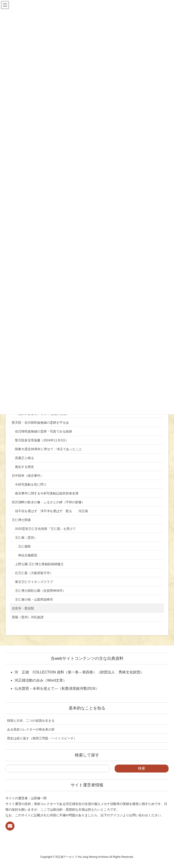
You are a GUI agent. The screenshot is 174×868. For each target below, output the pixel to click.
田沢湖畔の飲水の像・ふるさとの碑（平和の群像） (48, 502)
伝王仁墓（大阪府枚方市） (34, 573)
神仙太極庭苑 (28, 555)
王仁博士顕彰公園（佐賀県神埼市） (40, 591)
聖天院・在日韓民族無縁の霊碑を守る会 (40, 423)
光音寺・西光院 (23, 608)
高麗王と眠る (24, 458)
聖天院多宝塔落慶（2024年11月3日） (42, 440)
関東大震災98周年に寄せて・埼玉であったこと (48, 449)
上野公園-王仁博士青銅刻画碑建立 (39, 564)
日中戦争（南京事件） (28, 476)
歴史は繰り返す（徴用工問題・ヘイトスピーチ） (42, 738)
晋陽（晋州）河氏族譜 (28, 617)
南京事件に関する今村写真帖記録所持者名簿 (47, 493)
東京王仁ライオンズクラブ (34, 582)
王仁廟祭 (24, 546)
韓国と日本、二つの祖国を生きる (31, 721)
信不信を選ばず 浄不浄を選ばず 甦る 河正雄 (51, 511)
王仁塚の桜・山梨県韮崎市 (34, 599)
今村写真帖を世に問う (31, 484)
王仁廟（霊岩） (26, 538)
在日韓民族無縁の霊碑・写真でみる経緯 (43, 431)
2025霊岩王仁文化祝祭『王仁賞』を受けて (45, 529)
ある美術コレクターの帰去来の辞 (31, 729)
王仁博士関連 (21, 520)
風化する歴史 (24, 467)
